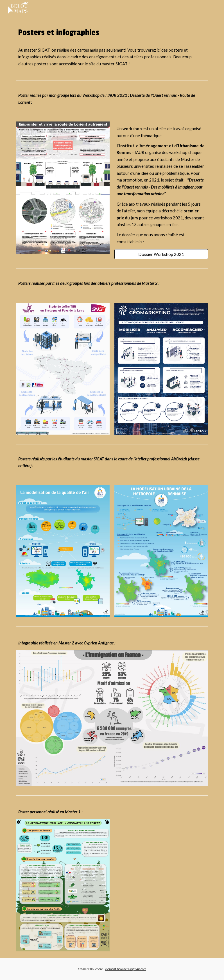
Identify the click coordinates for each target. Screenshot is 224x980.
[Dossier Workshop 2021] (161, 254)
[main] (112, 33)
